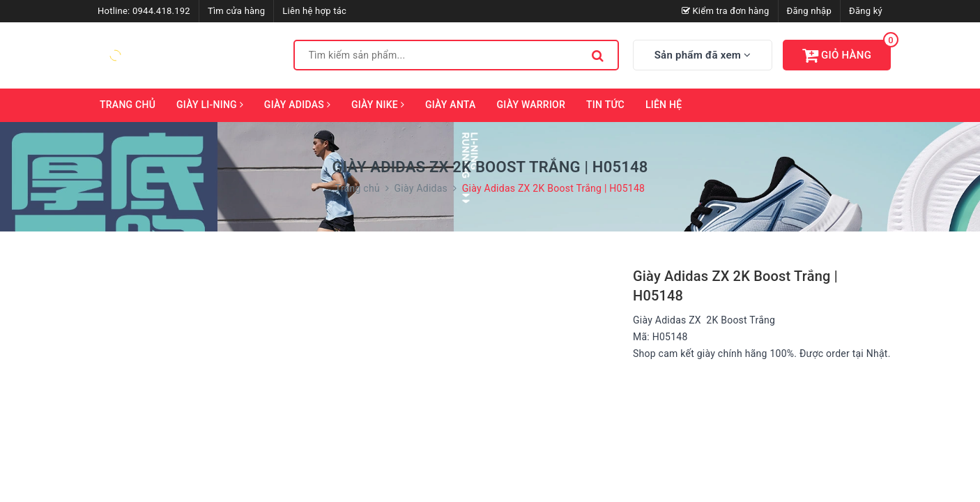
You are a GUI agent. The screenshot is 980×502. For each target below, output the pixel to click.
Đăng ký (866, 11)
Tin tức (605, 105)
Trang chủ (128, 105)
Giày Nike (378, 105)
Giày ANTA (451, 105)
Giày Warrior (531, 105)
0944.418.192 (161, 11)
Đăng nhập (809, 11)
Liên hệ (664, 105)
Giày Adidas (297, 105)
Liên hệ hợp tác (314, 11)
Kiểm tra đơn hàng (726, 11)
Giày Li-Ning (210, 105)
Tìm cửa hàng (236, 11)
